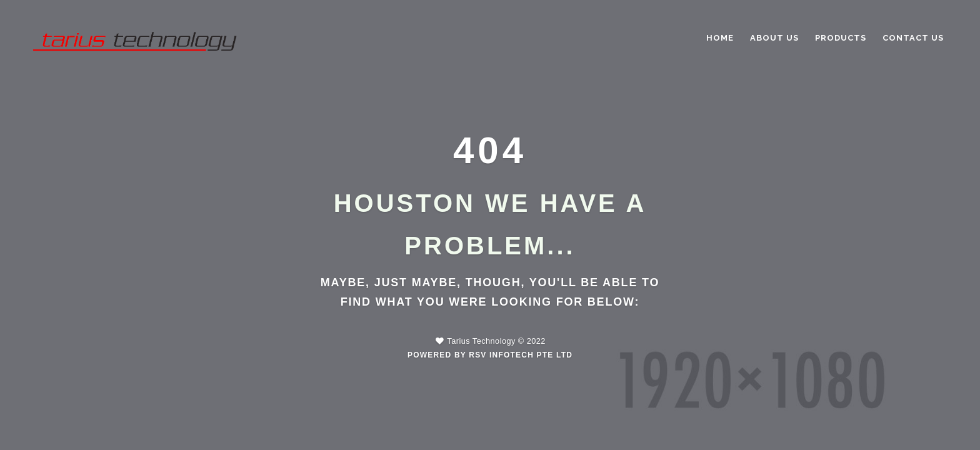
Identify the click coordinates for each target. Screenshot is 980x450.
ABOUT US (774, 38)
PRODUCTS (841, 38)
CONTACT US (913, 38)
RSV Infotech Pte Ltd (521, 355)
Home (720, 38)
